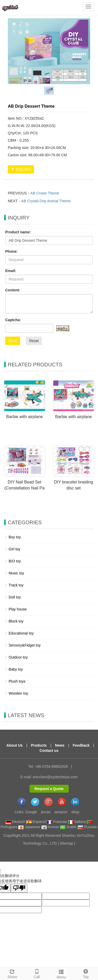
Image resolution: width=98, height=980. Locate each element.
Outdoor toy (18, 657)
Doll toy (15, 597)
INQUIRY (21, 169)
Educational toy (21, 633)
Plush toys (17, 681)
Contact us (49, 751)
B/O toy (15, 561)
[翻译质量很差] (19, 888)
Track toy (16, 585)
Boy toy (15, 537)
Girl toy (14, 549)
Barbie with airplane (24, 417)
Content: (13, 290)
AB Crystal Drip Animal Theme (46, 201)
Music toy (16, 573)
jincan (46, 812)
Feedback (81, 745)
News (60, 745)
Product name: (18, 232)
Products (39, 745)
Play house (18, 609)
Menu (61, 973)
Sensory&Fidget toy (25, 645)
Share (12, 973)
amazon (61, 812)
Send (13, 341)
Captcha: (13, 320)
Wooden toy (18, 693)
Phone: (11, 251)
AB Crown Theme (45, 193)
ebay (75, 812)
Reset (34, 341)
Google (31, 812)
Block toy (16, 621)
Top (86, 973)
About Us (15, 745)
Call (37, 973)
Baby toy (16, 669)
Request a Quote (49, 789)
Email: (11, 271)
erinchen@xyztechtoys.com (55, 777)
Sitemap (67, 843)
